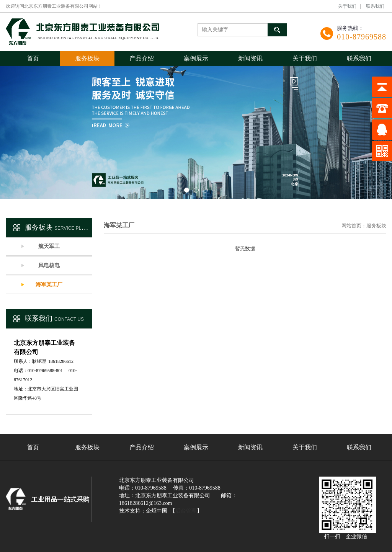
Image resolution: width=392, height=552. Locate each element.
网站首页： (354, 226)
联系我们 (375, 6)
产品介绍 (142, 58)
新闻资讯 (250, 58)
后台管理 (186, 511)
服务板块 (87, 58)
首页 (33, 58)
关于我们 (347, 6)
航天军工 (49, 246)
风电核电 (49, 265)
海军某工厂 (49, 285)
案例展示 (196, 58)
